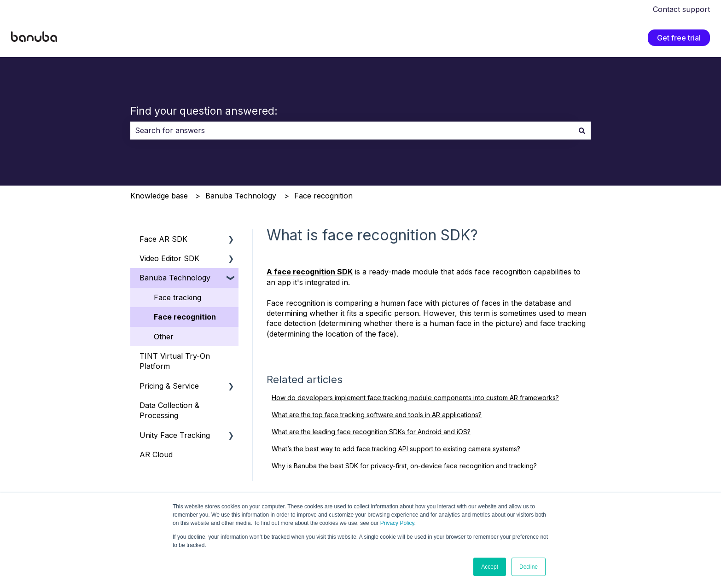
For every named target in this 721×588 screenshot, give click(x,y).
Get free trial (679, 38)
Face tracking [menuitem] (177, 297)
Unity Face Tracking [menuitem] (175, 435)
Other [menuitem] (164, 337)
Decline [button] (529, 567)
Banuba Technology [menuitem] (175, 278)
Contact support (681, 9)
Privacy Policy (397, 523)
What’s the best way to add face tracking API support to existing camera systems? (396, 449)
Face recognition (323, 196)
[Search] (582, 130)
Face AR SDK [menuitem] (163, 239)
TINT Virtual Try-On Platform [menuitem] (175, 361)
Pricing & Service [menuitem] (169, 386)
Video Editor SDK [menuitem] (169, 258)
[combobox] (352, 130)
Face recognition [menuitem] (185, 317)
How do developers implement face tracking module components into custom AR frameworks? (415, 398)
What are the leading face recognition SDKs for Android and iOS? (371, 432)
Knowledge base (159, 196)
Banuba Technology (241, 196)
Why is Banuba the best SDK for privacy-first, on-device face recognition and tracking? (404, 466)
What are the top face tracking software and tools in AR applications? (377, 415)
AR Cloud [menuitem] (156, 454)
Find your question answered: (204, 111)
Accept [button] (490, 567)
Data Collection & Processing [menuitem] (169, 410)
